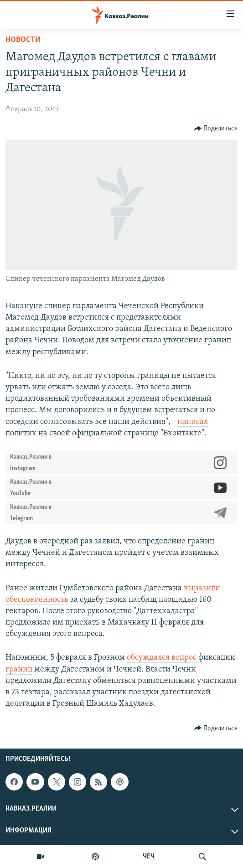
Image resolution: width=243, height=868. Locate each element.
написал (193, 422)
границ (19, 669)
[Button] (216, 129)
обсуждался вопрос (163, 658)
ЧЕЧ (149, 857)
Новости (23, 40)
